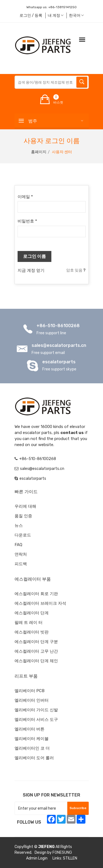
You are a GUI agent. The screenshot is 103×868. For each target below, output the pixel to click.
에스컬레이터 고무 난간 (36, 651)
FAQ (18, 545)
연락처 (21, 554)
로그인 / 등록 (31, 15)
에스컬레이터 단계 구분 (36, 642)
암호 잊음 (76, 270)
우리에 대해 (25, 506)
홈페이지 (39, 152)
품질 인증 (23, 516)
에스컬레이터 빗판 (32, 632)
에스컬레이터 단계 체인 (36, 661)
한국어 (76, 15)
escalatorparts (59, 362)
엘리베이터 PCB (30, 691)
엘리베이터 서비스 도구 (36, 719)
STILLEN (70, 858)
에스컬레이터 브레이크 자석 (40, 603)
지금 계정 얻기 (31, 270)
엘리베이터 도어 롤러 (34, 758)
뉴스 (19, 526)
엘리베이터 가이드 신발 (36, 710)
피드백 (21, 564)
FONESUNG (62, 853)
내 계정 (56, 15)
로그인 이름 (34, 256)
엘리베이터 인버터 (32, 700)
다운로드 (23, 535)
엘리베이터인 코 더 (32, 748)
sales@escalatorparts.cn (59, 345)
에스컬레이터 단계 (32, 613)
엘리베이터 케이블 (32, 739)
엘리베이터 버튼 (30, 729)
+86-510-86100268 (58, 326)
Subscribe (78, 808)
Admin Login (37, 858)
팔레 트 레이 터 (29, 623)
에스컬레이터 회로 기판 (36, 594)
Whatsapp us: (51, 7)
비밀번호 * (27, 221)
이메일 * (25, 197)
